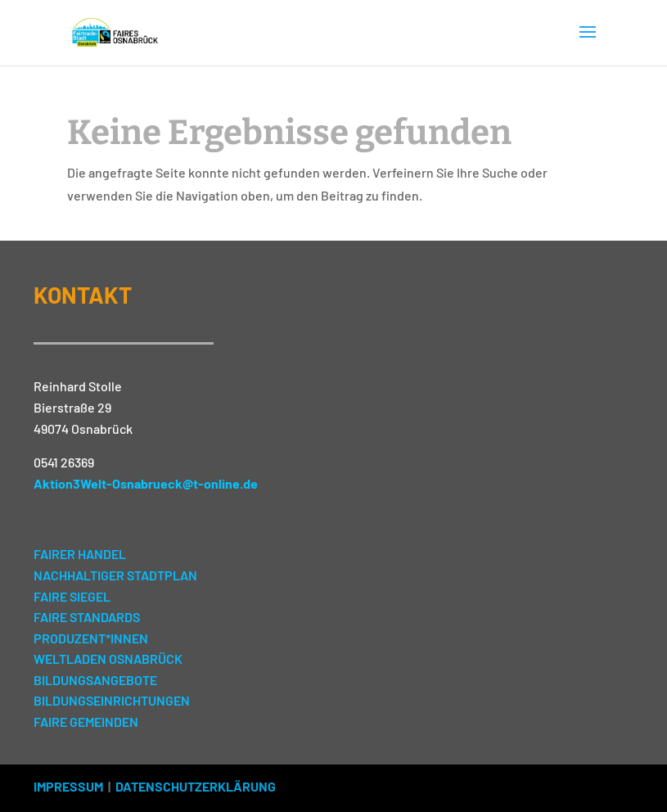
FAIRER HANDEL (80, 554)
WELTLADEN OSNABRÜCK (108, 659)
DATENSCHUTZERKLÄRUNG (196, 786)
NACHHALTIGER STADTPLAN (115, 575)
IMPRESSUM (68, 786)
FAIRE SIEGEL (72, 596)
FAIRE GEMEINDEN (86, 722)
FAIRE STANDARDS (87, 617)
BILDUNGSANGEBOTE (95, 680)
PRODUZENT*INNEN (91, 638)
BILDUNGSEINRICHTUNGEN (112, 700)
